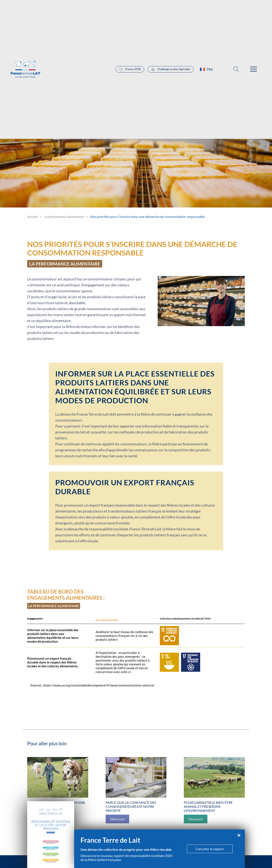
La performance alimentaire (64, 217)
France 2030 (130, 70)
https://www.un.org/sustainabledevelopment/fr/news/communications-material (98, 685)
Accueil (33, 217)
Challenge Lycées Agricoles (171, 70)
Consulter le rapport (210, 849)
